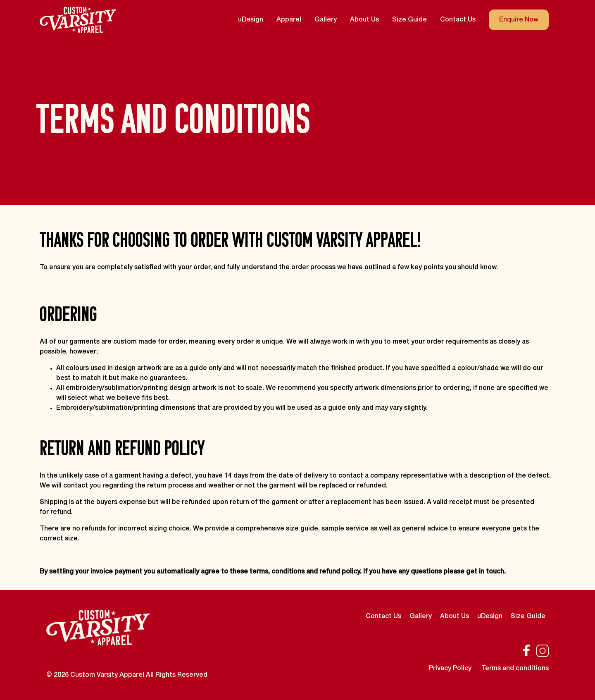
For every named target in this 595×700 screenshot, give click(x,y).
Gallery (326, 20)
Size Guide (409, 20)
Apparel (289, 20)
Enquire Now (519, 20)
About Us (364, 20)
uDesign (251, 20)
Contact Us (458, 20)
